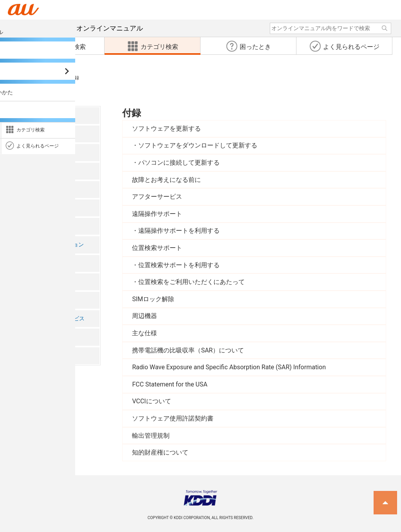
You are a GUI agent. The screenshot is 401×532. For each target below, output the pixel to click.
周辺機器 (145, 316)
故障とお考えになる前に (166, 180)
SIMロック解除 (153, 299)
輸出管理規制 (151, 436)
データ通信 (32, 281)
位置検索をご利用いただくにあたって (191, 282)
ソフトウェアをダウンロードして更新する (198, 145)
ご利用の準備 (34, 152)
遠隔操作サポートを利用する (179, 231)
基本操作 (29, 171)
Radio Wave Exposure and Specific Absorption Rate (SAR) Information (229, 367)
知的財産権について (160, 452)
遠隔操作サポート (157, 214)
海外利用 (29, 337)
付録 (55, 78)
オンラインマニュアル (82, 28)
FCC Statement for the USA (170, 384)
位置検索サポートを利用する (179, 265)
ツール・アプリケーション (51, 245)
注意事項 (29, 134)
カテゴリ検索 (23, 78)
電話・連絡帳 (34, 189)
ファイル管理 (34, 263)
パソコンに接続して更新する (179, 163)
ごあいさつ (32, 115)
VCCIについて (151, 401)
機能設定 (29, 300)
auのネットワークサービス (51, 319)
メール (26, 208)
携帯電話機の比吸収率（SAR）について (188, 350)
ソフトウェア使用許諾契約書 (173, 418)
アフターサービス (157, 197)
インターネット (37, 226)
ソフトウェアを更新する (166, 129)
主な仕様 (145, 333)
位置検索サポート (157, 248)
